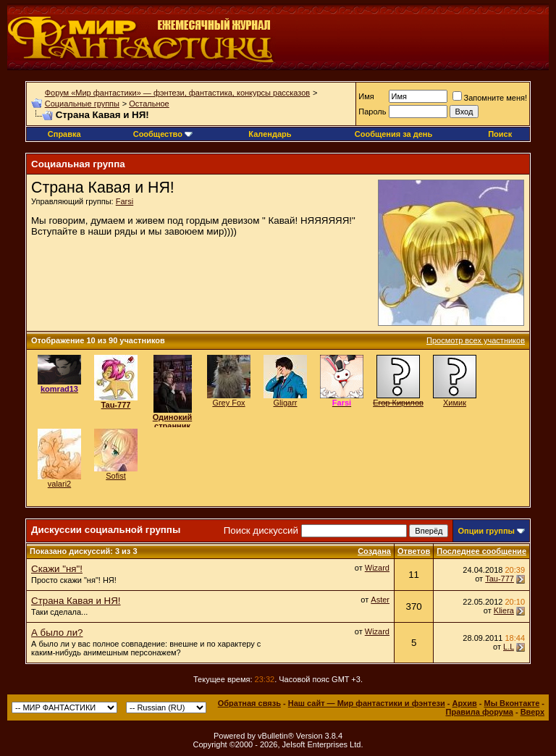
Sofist (116, 476)
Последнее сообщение (481, 551)
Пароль (372, 112)
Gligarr (285, 403)
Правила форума (480, 712)
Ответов (414, 551)
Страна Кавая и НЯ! (76, 601)
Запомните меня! (490, 98)
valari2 (59, 484)
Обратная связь (249, 703)
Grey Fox (228, 403)
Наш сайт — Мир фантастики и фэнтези (367, 703)
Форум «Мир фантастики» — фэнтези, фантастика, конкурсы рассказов (177, 93)
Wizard (377, 568)
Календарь (270, 134)
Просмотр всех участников (476, 340)
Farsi (125, 201)
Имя (366, 96)
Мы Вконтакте (511, 703)
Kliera (504, 610)
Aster (380, 600)
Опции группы (486, 531)
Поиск (500, 134)
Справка (64, 134)
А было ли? (57, 633)
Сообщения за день (393, 134)
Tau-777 (500, 579)
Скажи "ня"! (57, 569)
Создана (374, 551)
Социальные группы (82, 104)
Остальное (149, 104)
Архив (465, 703)
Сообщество (163, 134)
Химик (455, 403)
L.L (509, 647)
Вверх (532, 712)
